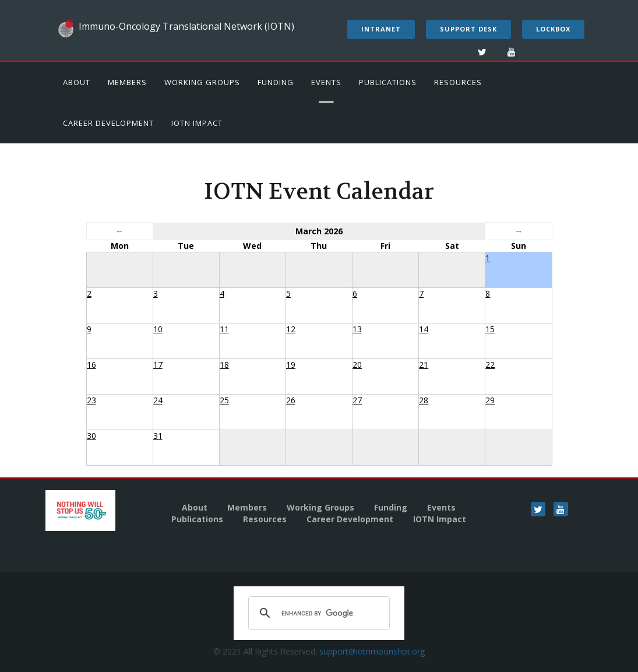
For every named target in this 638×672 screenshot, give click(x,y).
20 (357, 365)
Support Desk (468, 29)
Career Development (108, 123)
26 (291, 400)
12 (291, 329)
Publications (388, 82)
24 (158, 400)
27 (357, 400)
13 (357, 329)
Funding (276, 82)
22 (490, 365)
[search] (317, 613)
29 (490, 400)
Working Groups (202, 82)
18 (224, 365)
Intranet (381, 29)
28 (424, 400)
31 (158, 436)
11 (224, 329)
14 (424, 329)
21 (424, 365)
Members (127, 82)
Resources (458, 82)
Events (326, 82)
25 (224, 400)
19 (291, 365)
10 (158, 329)
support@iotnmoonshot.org (372, 651)
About (77, 82)
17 (158, 365)
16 (91, 365)
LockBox (553, 29)
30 (91, 436)
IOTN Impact (197, 123)
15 (490, 329)
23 (91, 400)
